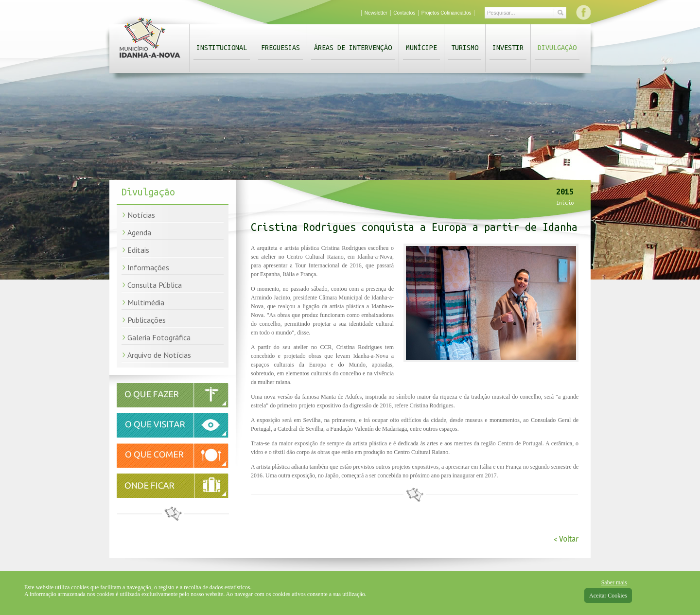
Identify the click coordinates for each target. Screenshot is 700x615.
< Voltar (566, 539)
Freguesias (280, 48)
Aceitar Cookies (608, 596)
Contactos (404, 13)
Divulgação (557, 48)
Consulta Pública (155, 285)
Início (565, 203)
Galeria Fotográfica (159, 337)
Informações (148, 267)
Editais (138, 250)
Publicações (147, 320)
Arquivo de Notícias (159, 355)
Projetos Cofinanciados (446, 13)
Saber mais (614, 582)
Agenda (139, 232)
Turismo (465, 48)
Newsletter (376, 13)
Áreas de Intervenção (353, 48)
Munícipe (421, 48)
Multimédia (146, 302)
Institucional (222, 48)
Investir (508, 48)
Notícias (141, 215)
